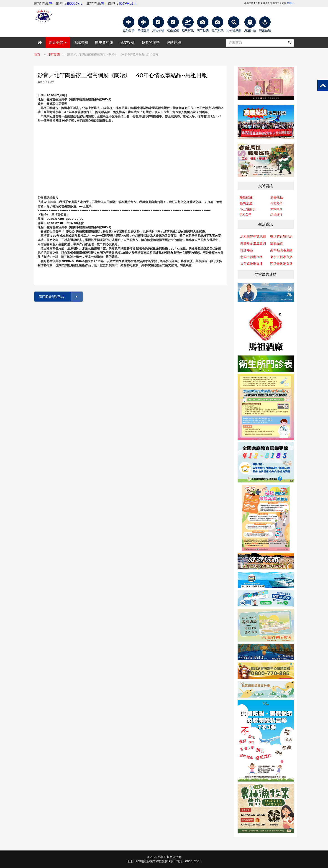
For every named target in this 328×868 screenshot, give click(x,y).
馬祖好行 (276, 214)
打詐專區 (247, 250)
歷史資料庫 (104, 42)
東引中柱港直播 (281, 257)
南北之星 (276, 203)
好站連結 (174, 42)
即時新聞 (54, 55)
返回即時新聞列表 (61, 297)
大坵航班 (276, 209)
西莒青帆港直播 (281, 264)
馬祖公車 (246, 214)
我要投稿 (127, 42)
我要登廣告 (151, 42)
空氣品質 (277, 243)
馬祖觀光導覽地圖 (253, 236)
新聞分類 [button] (58, 42)
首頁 (37, 55)
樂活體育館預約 (281, 236)
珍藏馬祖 (81, 42)
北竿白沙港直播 (251, 257)
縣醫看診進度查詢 (253, 243)
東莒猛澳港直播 (251, 264)
